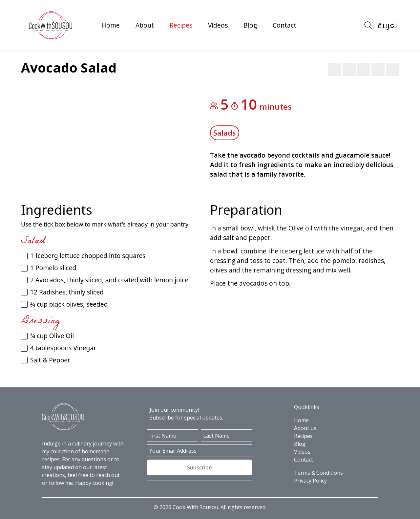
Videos (218, 25)
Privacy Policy (310, 481)
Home (111, 25)
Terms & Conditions (318, 473)
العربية (388, 25)
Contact (284, 25)
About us (305, 428)
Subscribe (199, 467)
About (145, 25)
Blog (250, 25)
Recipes (181, 25)
